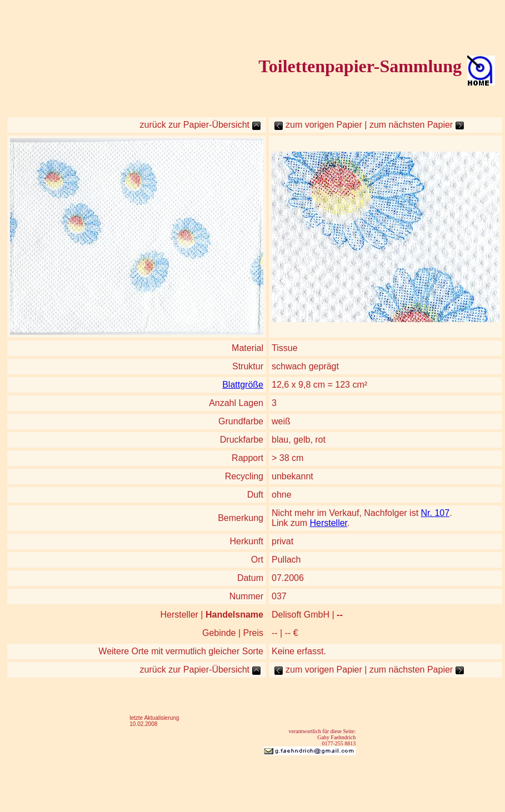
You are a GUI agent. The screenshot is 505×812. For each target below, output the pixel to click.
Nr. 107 (436, 513)
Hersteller (328, 523)
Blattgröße (243, 385)
